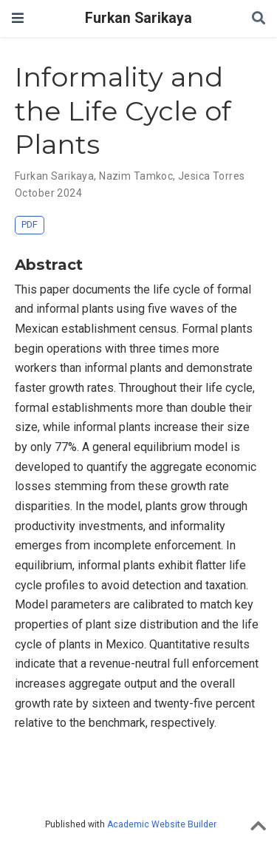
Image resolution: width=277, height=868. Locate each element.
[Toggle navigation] (18, 18)
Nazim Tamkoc (136, 176)
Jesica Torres (211, 176)
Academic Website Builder (162, 824)
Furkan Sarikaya (138, 18)
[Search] (259, 19)
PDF (30, 224)
